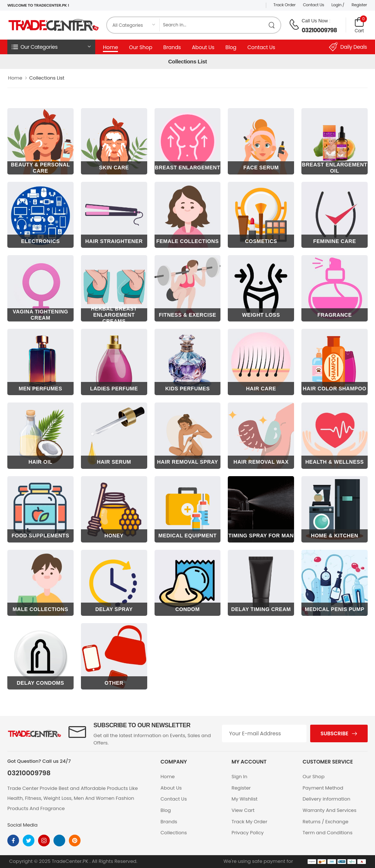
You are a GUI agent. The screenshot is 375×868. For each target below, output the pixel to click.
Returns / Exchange (325, 822)
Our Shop (141, 47)
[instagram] (44, 841)
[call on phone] (294, 25)
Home (110, 47)
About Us (203, 47)
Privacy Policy (248, 833)
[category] (133, 25)
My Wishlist (244, 799)
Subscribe (334, 733)
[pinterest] (75, 841)
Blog (231, 47)
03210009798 (319, 30)
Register (359, 5)
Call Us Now (315, 21)
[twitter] (29, 841)
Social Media (23, 825)
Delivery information (326, 799)
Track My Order (249, 822)
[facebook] (13, 841)
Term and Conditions (327, 833)
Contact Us (313, 5)
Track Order (285, 5)
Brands (172, 47)
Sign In (239, 777)
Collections (174, 833)
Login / (338, 5)
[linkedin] (59, 841)
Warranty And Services (329, 810)
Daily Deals (348, 47)
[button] (51, 47)
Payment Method (323, 788)
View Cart (243, 810)
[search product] (272, 25)
